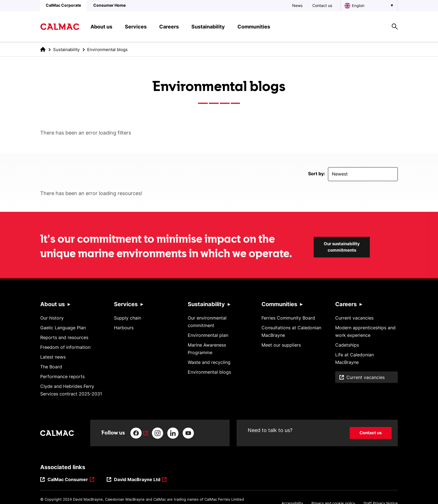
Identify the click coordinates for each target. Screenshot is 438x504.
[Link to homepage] (60, 27)
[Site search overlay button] (395, 27)
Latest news (53, 357)
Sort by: (317, 174)
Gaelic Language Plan (63, 328)
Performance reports (62, 376)
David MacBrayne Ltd (137, 480)
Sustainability (66, 50)
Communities (279, 304)
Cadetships (347, 345)
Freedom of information (65, 347)
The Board (51, 367)
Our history (52, 318)
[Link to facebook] (139, 433)
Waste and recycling (209, 362)
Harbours (124, 328)
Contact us (322, 5)
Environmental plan (208, 335)
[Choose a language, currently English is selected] (369, 6)
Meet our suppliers (281, 345)
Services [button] (136, 27)
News (297, 5)
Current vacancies (354, 318)
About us (53, 304)
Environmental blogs (209, 372)
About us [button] (101, 27)
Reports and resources (64, 337)
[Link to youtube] (188, 433)
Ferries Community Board (288, 318)
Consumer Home (109, 5)
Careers (346, 304)
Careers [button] (169, 27)
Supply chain (128, 318)
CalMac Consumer (68, 480)
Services (126, 304)
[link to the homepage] (43, 49)
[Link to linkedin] (173, 433)
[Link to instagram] (158, 433)
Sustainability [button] (208, 27)
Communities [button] (254, 27)
